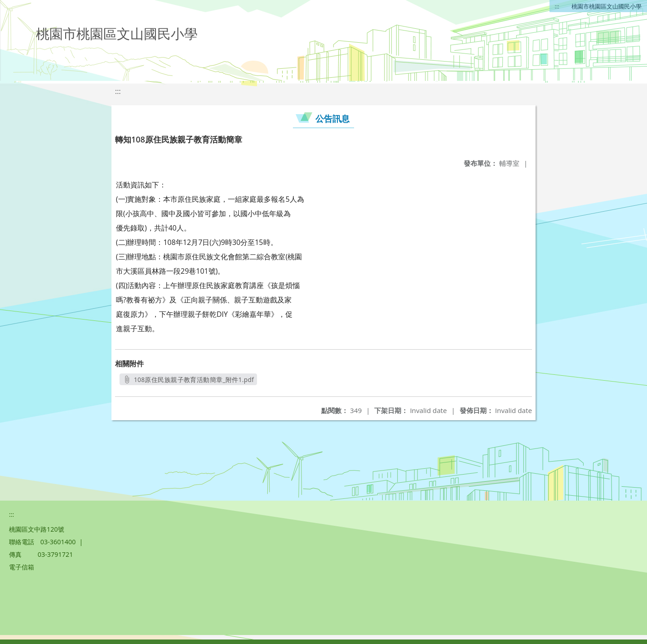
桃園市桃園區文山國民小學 (607, 6)
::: (557, 6)
